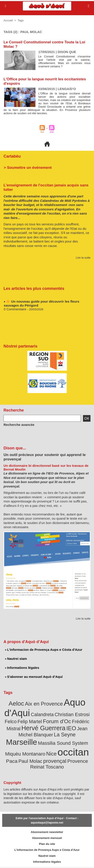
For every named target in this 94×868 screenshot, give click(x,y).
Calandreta (42, 714)
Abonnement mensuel (47, 838)
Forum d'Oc (57, 721)
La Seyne (65, 735)
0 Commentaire (15, 310)
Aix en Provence (44, 704)
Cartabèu (12, 156)
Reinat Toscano (47, 767)
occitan (73, 752)
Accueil (8, 20)
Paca (12, 761)
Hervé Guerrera (43, 728)
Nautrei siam (16, 659)
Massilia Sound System (63, 743)
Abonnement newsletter (47, 832)
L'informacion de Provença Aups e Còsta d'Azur (44, 650)
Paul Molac (30, 761)
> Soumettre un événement (28, 168)
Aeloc (16, 703)
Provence (78, 761)
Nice (51, 754)
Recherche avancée (19, 425)
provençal (55, 761)
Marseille (21, 742)
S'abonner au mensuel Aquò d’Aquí (34, 677)
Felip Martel (30, 722)
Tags (21, 20)
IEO (71, 728)
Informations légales (22, 668)
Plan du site (47, 844)
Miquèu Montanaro (25, 754)
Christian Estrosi (72, 714)
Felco (11, 722)
